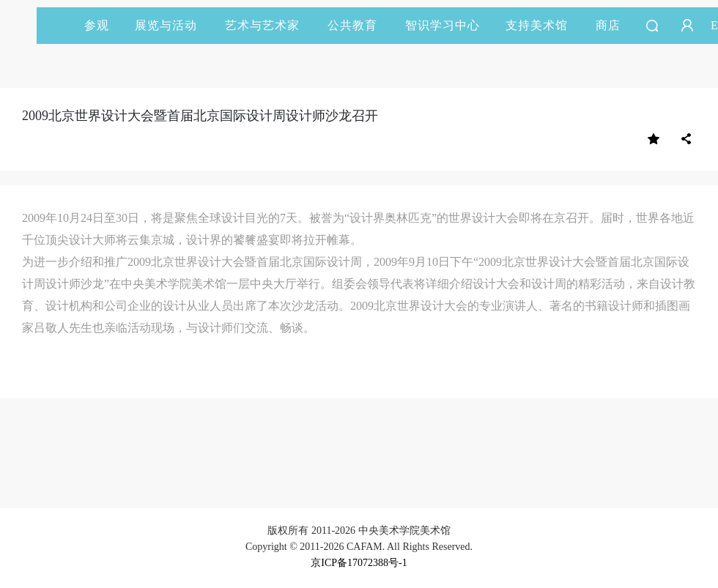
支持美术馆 (543, 25)
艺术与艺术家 (269, 25)
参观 (97, 25)
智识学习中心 (443, 25)
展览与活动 (173, 25)
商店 (608, 25)
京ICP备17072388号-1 (359, 563)
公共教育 (359, 25)
